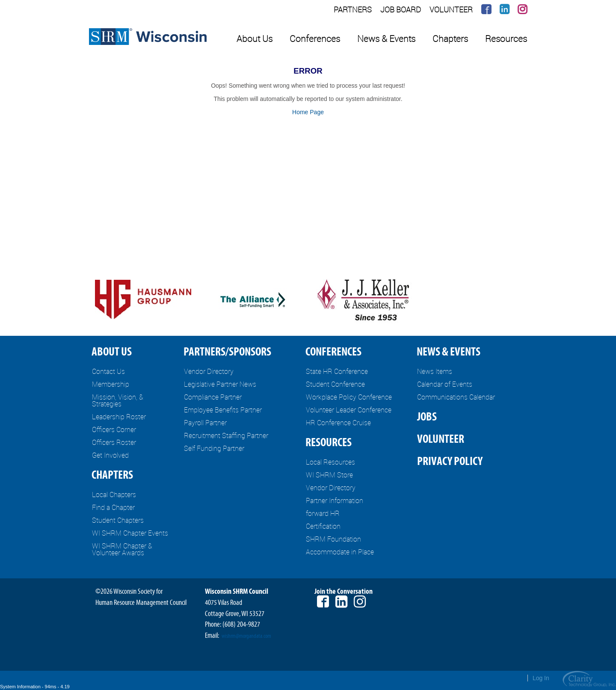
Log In (541, 678)
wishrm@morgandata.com (246, 636)
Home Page (308, 112)
